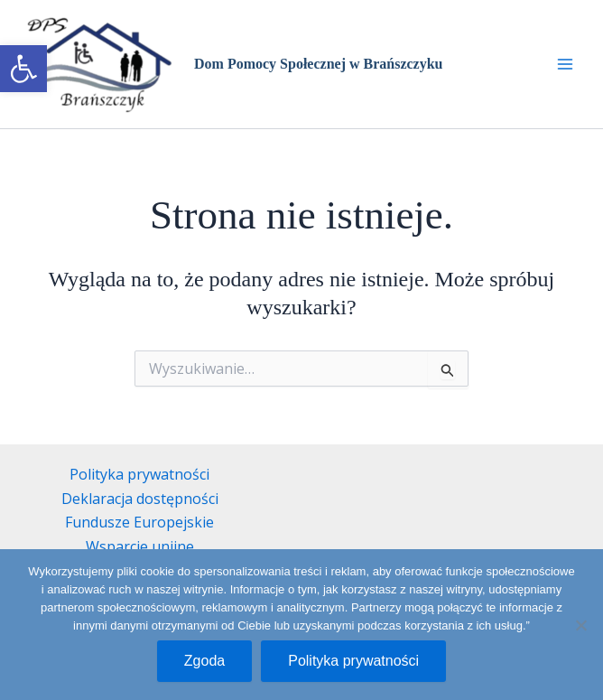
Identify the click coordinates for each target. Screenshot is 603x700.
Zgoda (204, 661)
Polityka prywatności (139, 474)
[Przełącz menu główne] (565, 64)
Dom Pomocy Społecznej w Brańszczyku (319, 64)
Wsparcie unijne (140, 546)
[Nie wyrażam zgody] (580, 625)
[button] (23, 69)
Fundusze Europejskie (139, 522)
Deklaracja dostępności (140, 499)
